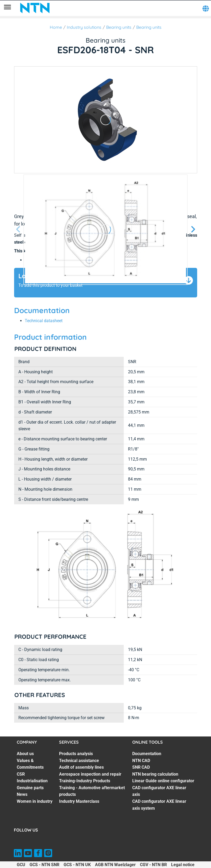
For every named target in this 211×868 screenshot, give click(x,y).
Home (56, 27)
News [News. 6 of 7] (22, 794)
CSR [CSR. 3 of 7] (21, 774)
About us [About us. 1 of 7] (25, 754)
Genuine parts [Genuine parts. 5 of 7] (30, 788)
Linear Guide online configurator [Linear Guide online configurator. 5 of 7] (163, 781)
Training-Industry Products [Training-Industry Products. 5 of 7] (85, 781)
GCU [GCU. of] (21, 865)
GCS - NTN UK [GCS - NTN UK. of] (77, 865)
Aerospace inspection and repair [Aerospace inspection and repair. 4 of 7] (90, 774)
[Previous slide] (18, 230)
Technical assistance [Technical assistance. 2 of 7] (79, 761)
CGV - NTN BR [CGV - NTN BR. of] (153, 865)
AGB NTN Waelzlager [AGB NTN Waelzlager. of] (115, 865)
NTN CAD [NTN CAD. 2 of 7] (141, 761)
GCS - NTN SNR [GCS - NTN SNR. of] (44, 865)
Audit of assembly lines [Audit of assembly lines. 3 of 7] (81, 767)
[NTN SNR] (35, 8)
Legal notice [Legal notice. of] (183, 865)
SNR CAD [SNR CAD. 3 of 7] (141, 767)
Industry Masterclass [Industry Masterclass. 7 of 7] (79, 801)
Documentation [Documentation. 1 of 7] (147, 754)
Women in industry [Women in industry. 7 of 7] (35, 801)
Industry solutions (84, 27)
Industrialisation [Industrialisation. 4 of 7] (32, 781)
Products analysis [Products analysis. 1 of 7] (76, 754)
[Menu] (7, 8)
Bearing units (119, 27)
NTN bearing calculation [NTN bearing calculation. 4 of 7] (155, 774)
